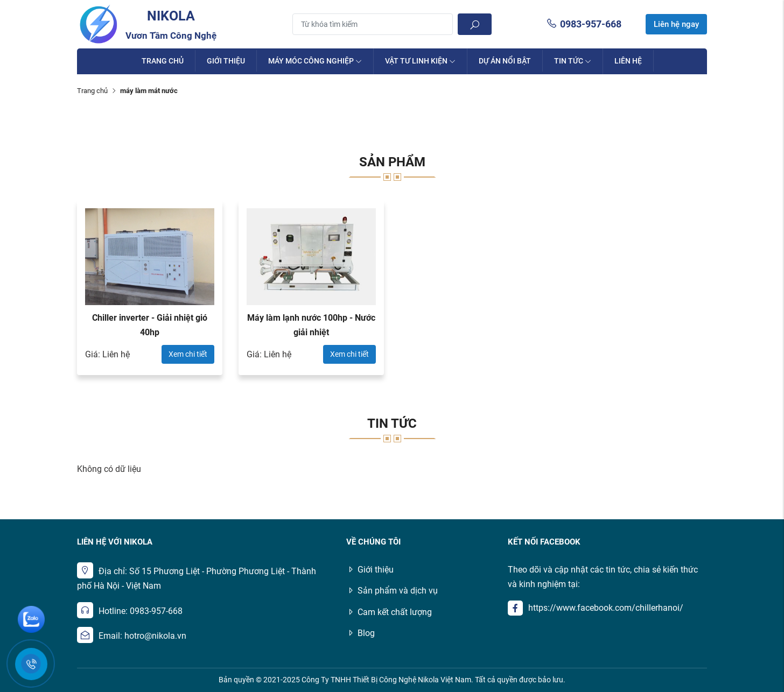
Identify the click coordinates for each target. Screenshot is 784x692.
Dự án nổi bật (505, 61)
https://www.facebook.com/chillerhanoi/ (606, 608)
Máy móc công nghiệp (315, 61)
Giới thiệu (226, 61)
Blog (360, 633)
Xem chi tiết (188, 354)
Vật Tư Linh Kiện (420, 61)
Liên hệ (628, 61)
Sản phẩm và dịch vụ (392, 591)
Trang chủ (163, 61)
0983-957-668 (584, 24)
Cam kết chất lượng (389, 612)
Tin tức (573, 61)
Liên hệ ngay (676, 24)
